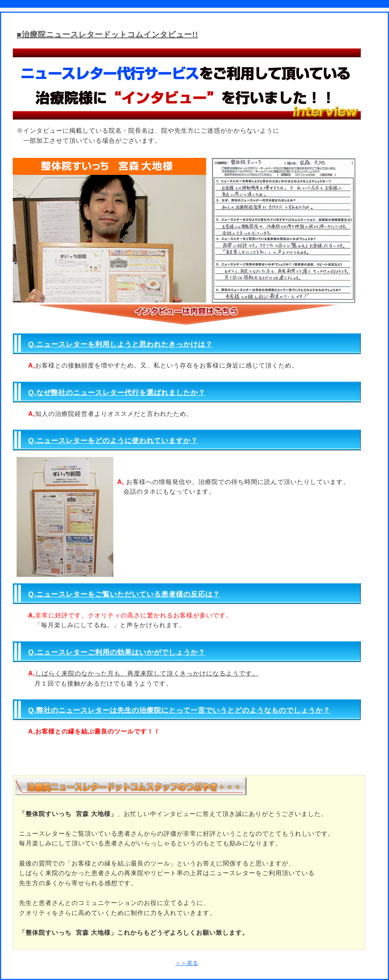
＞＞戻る (187, 963)
